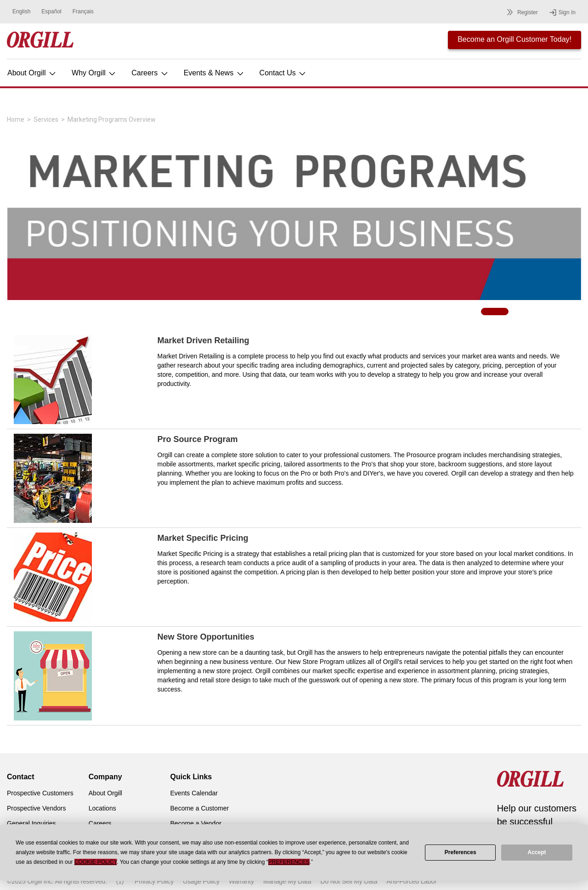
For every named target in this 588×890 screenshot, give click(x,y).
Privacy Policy (154, 881)
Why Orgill (94, 73)
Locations (102, 808)
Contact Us (283, 73)
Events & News (214, 73)
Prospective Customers (40, 793)
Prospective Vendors (36, 808)
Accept (537, 852)
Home (16, 119)
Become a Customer (200, 808)
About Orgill (32, 73)
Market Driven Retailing (204, 340)
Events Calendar (194, 793)
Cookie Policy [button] (96, 862)
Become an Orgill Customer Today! (514, 39)
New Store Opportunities (206, 637)
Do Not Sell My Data (349, 881)
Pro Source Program (198, 439)
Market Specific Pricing (203, 538)
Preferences (461, 852)
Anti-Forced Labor (411, 881)
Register (521, 12)
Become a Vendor (196, 823)
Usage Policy (201, 881)
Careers (150, 73)
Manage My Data (287, 881)
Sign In (562, 12)
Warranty (241, 881)
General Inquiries (31, 823)
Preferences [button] (289, 862)
